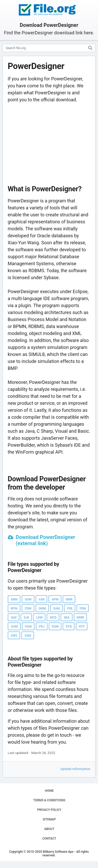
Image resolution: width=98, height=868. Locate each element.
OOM (14, 627)
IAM (14, 618)
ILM (26, 618)
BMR (69, 599)
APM (55, 599)
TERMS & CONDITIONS (49, 800)
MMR (81, 618)
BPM (14, 608)
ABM (14, 599)
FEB (70, 608)
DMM (42, 608)
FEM (83, 608)
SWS (14, 636)
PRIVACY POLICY (49, 810)
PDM (28, 627)
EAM (57, 608)
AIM (42, 599)
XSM (28, 636)
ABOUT (49, 829)
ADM (28, 599)
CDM (28, 608)
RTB (69, 627)
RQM (55, 627)
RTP (82, 627)
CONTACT (49, 839)
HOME (49, 791)
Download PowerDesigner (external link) (46, 540)
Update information (75, 769)
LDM (39, 618)
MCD (53, 618)
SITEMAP (49, 819)
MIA (67, 618)
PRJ (42, 627)
